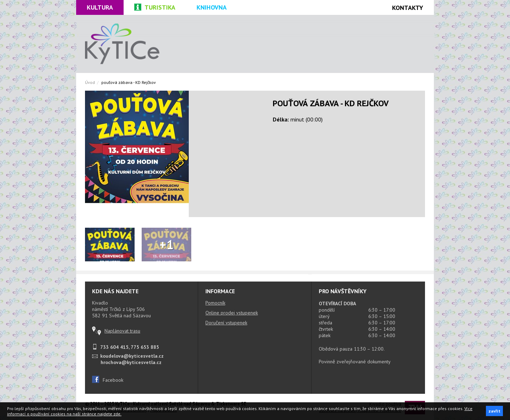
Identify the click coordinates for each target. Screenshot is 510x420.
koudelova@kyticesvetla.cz (132, 356)
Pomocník (215, 303)
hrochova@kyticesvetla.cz (131, 362)
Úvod (90, 82)
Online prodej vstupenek (232, 313)
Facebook (108, 380)
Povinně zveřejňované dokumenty (355, 362)
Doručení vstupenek (226, 323)
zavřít (494, 411)
